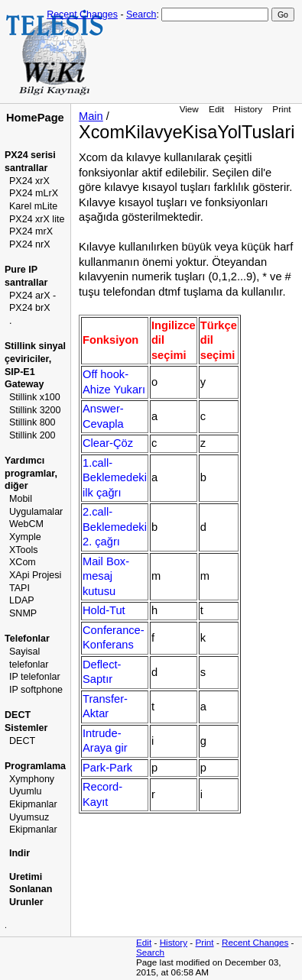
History (248, 109)
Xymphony (32, 779)
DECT (22, 741)
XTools (24, 550)
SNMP (23, 613)
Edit (216, 109)
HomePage (35, 118)
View (189, 109)
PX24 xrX (29, 181)
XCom (23, 562)
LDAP (22, 600)
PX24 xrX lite (37, 219)
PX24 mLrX (34, 193)
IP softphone (36, 690)
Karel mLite (33, 206)
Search (141, 15)
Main (91, 116)
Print (281, 109)
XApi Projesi (35, 575)
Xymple (25, 537)
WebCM (26, 524)
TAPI (19, 588)
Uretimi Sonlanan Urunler (31, 889)
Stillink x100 (35, 397)
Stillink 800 (32, 422)
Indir (19, 853)
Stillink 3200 (35, 410)
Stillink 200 (32, 435)
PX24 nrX (30, 244)
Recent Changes (82, 15)
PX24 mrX (31, 231)
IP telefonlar (35, 677)
